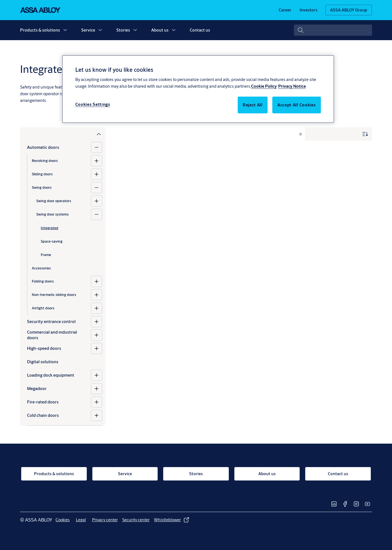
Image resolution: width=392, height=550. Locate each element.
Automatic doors (43, 147)
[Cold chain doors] (97, 415)
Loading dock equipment (51, 375)
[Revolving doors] (97, 161)
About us (160, 30)
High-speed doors (44, 348)
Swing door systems (52, 214)
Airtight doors (43, 308)
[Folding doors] (97, 281)
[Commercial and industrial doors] (97, 335)
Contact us (200, 30)
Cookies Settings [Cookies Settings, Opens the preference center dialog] (93, 104)
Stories (123, 30)
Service (88, 30)
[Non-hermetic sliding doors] (97, 295)
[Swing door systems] (97, 214)
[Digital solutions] (65, 362)
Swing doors (42, 187)
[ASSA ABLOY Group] (349, 10)
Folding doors (43, 281)
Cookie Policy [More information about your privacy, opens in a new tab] (264, 86)
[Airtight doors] (97, 308)
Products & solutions (40, 30)
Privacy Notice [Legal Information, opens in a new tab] (292, 86)
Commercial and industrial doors (52, 335)
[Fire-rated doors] (97, 402)
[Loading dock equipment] (97, 375)
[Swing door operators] (97, 201)
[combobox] (333, 30)
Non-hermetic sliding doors (54, 295)
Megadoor (37, 388)
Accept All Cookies (297, 105)
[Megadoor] (97, 389)
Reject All (253, 105)
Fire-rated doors (43, 402)
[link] (285, 10)
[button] (65, 30)
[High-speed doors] (97, 348)
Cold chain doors (43, 415)
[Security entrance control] (97, 322)
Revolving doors (45, 161)
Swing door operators (54, 201)
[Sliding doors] (97, 174)
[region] (198, 89)
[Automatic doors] (97, 147)
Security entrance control (51, 321)
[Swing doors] (97, 188)
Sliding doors (42, 174)
